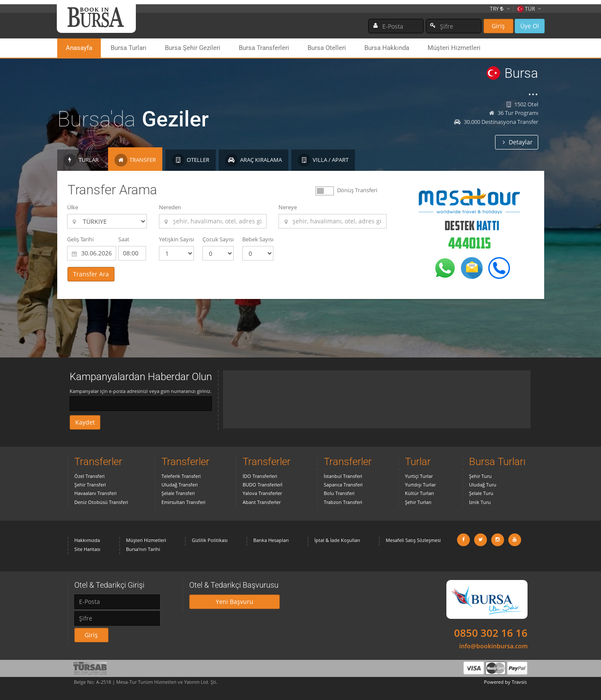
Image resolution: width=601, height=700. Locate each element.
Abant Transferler (262, 502)
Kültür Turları (419, 493)
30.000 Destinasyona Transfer (496, 122)
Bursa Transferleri (264, 48)
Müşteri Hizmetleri (454, 48)
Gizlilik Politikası (210, 540)
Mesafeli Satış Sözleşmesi (413, 540)
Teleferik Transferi (181, 476)
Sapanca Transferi (343, 485)
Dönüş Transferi (357, 190)
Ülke (73, 207)
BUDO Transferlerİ (262, 485)
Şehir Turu (480, 476)
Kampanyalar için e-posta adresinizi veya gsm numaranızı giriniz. (141, 391)
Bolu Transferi (339, 493)
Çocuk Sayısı (218, 239)
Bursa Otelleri (327, 48)
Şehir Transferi (90, 485)
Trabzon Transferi (343, 502)
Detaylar (518, 142)
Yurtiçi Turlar (419, 476)
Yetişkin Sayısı (176, 239)
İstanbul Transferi (343, 476)
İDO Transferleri (260, 476)
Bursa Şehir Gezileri (193, 48)
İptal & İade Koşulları (337, 540)
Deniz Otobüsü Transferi (101, 502)
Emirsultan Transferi (183, 502)
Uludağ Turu (483, 485)
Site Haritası (87, 549)
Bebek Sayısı (258, 239)
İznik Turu (480, 502)
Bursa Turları (129, 48)
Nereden (170, 207)
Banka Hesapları (271, 540)
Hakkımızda (87, 540)
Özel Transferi (89, 476)
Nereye (288, 207)
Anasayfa (79, 48)
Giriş (498, 26)
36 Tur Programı (514, 113)
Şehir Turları (418, 502)
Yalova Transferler (262, 493)
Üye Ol (530, 26)
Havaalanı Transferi (95, 493)
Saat (124, 239)
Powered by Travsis (505, 682)
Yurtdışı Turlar (420, 485)
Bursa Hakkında (387, 48)
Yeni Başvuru (235, 602)
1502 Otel (522, 104)
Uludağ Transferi (180, 485)
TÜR (526, 9)
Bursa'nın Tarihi (143, 549)
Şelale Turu (481, 493)
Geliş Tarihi (80, 239)
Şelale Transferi (178, 493)
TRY (497, 9)
